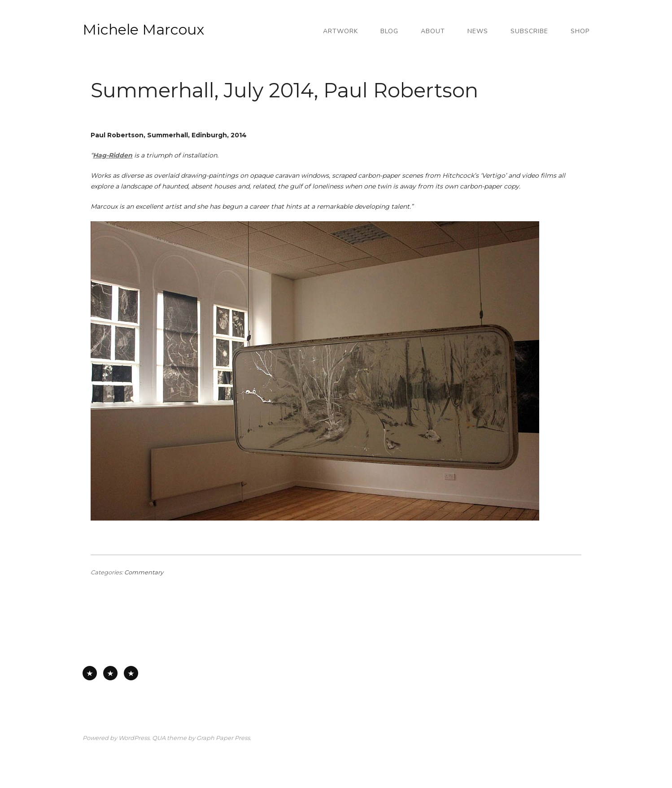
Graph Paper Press (223, 738)
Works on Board (131, 673)
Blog (389, 31)
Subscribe (529, 31)
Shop (580, 31)
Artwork (340, 31)
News (478, 31)
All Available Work (90, 673)
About (433, 31)
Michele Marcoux (143, 29)
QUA (159, 738)
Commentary (144, 572)
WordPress (134, 738)
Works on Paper (110, 673)
